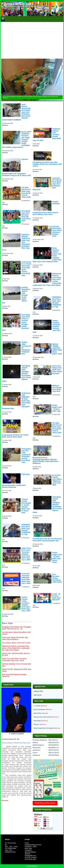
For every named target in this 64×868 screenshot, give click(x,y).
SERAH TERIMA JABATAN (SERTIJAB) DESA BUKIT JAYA (57, 349)
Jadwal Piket (38, 691)
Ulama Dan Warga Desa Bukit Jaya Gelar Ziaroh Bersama (57, 370)
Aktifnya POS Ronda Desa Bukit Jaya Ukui (57, 388)
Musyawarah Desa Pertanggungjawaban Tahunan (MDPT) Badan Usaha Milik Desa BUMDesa (45, 460)
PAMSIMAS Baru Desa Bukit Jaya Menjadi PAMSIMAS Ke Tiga (26, 529)
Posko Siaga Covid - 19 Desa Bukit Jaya (57, 408)
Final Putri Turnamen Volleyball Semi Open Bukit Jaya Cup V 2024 (26, 578)
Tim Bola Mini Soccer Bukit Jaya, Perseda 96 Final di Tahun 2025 (26, 192)
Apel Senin (38, 695)
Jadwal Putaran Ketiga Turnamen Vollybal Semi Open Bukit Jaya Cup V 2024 (26, 604)
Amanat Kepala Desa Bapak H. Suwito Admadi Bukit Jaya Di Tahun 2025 (26, 506)
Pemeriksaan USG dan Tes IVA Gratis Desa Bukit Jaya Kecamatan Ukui (47, 540)
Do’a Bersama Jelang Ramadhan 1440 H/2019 (57, 578)
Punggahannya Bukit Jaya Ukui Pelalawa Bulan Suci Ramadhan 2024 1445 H (47, 164)
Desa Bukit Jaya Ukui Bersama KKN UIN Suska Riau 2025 (26, 216)
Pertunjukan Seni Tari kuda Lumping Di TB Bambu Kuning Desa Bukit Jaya (26, 456)
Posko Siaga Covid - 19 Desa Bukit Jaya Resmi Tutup (57, 557)
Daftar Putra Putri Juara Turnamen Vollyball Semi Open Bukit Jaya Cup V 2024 (26, 554)
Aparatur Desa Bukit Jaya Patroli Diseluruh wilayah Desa (57, 231)
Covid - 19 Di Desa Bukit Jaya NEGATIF (56, 597)
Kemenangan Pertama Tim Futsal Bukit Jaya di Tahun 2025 (15, 436)
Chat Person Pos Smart (45, 803)
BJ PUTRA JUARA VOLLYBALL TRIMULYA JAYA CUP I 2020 (57, 480)
